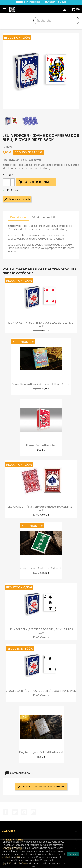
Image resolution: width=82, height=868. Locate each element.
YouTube (24, 812)
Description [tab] (18, 217)
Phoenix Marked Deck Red (41, 445)
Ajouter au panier (36, 182)
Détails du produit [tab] (43, 217)
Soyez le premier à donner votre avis (41, 787)
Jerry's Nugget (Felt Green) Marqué (41, 568)
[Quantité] (7, 182)
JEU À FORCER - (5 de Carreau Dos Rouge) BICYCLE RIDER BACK (41, 508)
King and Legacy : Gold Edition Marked (41, 752)
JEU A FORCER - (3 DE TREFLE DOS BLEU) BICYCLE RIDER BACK (41, 631)
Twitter (15, 812)
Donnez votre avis (17, 199)
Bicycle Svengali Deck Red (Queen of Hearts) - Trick (41, 384)
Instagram (33, 812)
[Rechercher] (56, 21)
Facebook (6, 812)
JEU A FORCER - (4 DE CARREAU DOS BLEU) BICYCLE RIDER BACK (41, 324)
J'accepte (73, 854)
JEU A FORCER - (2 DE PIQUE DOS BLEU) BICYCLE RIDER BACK (41, 691)
